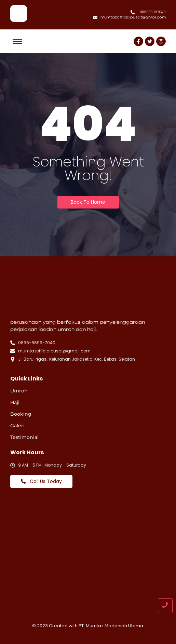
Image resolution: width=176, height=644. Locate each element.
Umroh (19, 391)
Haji (15, 402)
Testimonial (24, 437)
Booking (21, 414)
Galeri (17, 426)
